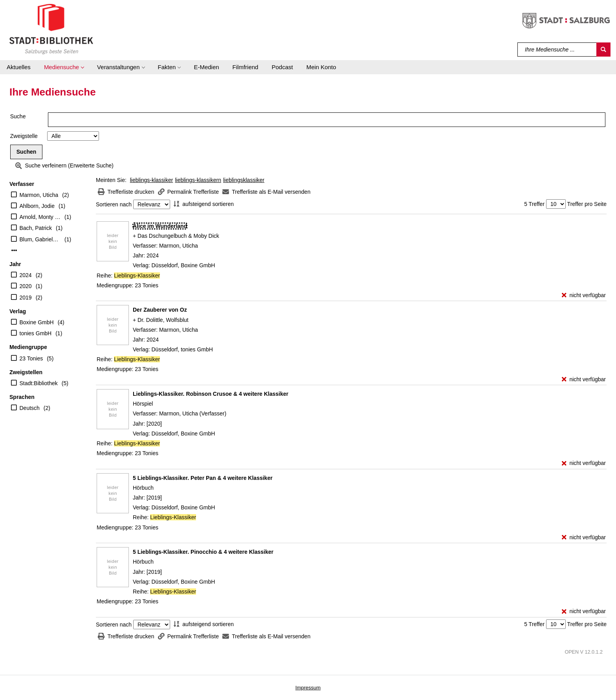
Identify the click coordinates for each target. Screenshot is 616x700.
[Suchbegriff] (557, 50)
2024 (26, 275)
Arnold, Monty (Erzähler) (40, 217)
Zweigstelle (24, 136)
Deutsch (30, 408)
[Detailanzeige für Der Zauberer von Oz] (160, 310)
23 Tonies (31, 358)
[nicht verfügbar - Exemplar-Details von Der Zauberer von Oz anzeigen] (584, 379)
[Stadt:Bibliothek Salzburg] (51, 29)
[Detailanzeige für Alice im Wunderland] (160, 226)
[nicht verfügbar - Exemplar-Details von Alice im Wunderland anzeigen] (584, 295)
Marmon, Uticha (39, 195)
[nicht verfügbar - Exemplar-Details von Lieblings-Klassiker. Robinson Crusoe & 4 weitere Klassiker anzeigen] (584, 463)
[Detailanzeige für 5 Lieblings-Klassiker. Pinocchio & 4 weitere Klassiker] (203, 552)
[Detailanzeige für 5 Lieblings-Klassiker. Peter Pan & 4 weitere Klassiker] (203, 478)
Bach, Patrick (36, 228)
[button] (64, 67)
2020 (26, 286)
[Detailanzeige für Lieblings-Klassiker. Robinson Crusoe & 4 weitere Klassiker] (211, 394)
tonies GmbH (36, 333)
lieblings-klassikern (198, 180)
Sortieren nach (114, 204)
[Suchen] (603, 50)
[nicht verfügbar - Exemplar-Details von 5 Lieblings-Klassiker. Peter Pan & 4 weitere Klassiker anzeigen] (584, 537)
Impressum (308, 688)
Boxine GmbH (37, 322)
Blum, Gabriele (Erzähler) (40, 239)
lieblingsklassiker (244, 180)
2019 (26, 298)
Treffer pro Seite (587, 204)
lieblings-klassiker (152, 180)
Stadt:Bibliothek (39, 383)
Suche (18, 116)
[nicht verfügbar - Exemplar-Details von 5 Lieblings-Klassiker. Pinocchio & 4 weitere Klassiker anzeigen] (584, 611)
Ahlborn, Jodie (37, 206)
